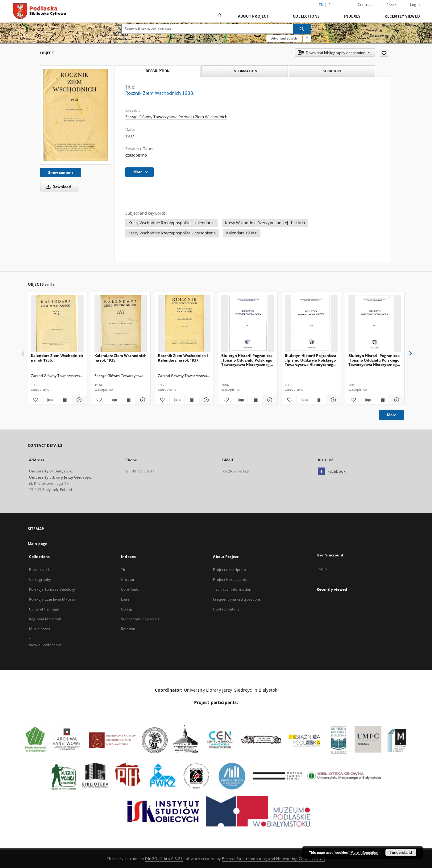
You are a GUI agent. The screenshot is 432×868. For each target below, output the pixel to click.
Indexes (352, 16)
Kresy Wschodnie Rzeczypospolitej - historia (265, 223)
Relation (128, 629)
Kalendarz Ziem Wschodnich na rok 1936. (57, 358)
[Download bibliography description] (50, 400)
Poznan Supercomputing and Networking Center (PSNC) (274, 859)
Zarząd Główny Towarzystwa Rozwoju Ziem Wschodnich (176, 117)
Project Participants (230, 579)
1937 (130, 136)
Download (58, 187)
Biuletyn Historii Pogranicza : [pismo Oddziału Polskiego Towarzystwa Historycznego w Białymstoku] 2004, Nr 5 (247, 360)
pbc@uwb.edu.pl (236, 471)
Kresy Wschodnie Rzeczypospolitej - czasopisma (172, 233)
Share (392, 5)
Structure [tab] (332, 71)
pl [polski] (330, 5)
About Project (253, 16)
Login (415, 4)
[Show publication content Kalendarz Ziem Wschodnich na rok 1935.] (128, 400)
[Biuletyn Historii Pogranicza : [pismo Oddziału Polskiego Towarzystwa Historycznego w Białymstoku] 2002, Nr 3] (311, 324)
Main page (37, 544)
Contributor (131, 589)
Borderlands (40, 570)
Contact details (226, 609)
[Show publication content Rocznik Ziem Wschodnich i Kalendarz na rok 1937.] (192, 400)
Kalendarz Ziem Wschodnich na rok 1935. (120, 358)
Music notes (39, 629)
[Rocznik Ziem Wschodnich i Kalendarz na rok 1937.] (184, 324)
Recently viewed (402, 16)
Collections (306, 16)
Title (125, 570)
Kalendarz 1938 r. (242, 233)
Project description (229, 570)
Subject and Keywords (140, 619)
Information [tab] (245, 71)
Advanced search (284, 38)
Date (125, 599)
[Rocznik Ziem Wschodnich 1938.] (76, 115)
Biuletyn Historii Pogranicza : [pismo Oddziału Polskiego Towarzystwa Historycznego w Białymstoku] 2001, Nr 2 (374, 360)
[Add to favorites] (384, 53)
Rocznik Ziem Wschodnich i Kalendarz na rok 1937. (183, 358)
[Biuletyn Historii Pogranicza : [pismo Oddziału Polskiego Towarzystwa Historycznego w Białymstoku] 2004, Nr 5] (248, 324)
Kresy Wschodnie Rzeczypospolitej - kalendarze (171, 223)
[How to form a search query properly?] (307, 38)
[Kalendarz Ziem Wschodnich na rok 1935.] (121, 324)
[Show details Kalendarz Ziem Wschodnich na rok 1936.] (79, 400)
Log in (322, 569)
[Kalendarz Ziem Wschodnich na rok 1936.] (57, 324)
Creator (128, 579)
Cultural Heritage (44, 609)
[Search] (302, 29)
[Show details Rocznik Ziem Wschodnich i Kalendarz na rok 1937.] (206, 400)
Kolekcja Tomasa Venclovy (52, 589)
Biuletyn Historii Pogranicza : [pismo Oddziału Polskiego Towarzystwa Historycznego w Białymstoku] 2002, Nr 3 (310, 360)
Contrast (365, 4)
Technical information (232, 589)
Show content (61, 172)
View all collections (45, 645)
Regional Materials (45, 619)
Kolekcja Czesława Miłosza (52, 599)
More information (364, 853)
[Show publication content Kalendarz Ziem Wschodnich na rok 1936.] (65, 400)
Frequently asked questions (237, 599)
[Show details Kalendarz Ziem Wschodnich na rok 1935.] (142, 400)
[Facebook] (321, 472)
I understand (401, 853)
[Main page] (219, 16)
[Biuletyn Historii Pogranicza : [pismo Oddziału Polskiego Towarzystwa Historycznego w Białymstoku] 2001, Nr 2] (375, 324)
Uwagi (127, 609)
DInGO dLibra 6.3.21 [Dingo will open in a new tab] (164, 859)
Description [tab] (158, 71)
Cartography (40, 579)
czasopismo (136, 155)
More (392, 415)
